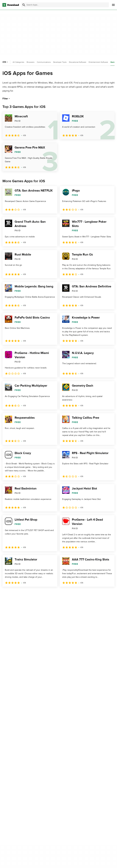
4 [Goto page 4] (29, 593)
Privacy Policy (88, 768)
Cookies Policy (89, 779)
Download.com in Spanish (55, 784)
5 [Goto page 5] (37, 593)
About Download (51, 768)
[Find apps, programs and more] (65, 5)
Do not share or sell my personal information (93, 785)
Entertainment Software (98, 62)
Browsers (31, 62)
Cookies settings (90, 792)
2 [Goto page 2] (13, 593)
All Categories (18, 62)
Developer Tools (60, 62)
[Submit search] (24, 5)
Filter (6, 99)
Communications (44, 62)
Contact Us (48, 779)
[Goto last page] (109, 593)
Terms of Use (88, 773)
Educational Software (78, 62)
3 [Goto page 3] (21, 593)
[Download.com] (11, 5)
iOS (5, 62)
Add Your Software (51, 773)
